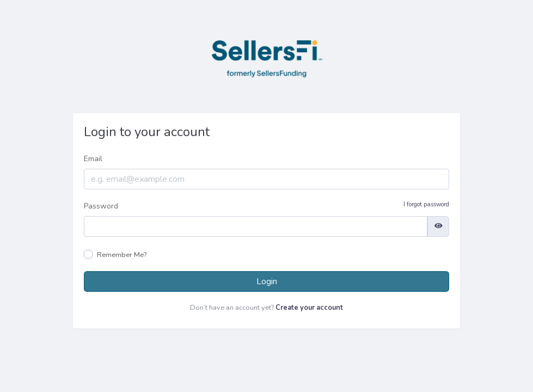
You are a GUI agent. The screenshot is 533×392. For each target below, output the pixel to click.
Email (93, 159)
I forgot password (426, 204)
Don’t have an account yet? (266, 308)
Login (267, 281)
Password (266, 206)
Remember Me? (122, 255)
